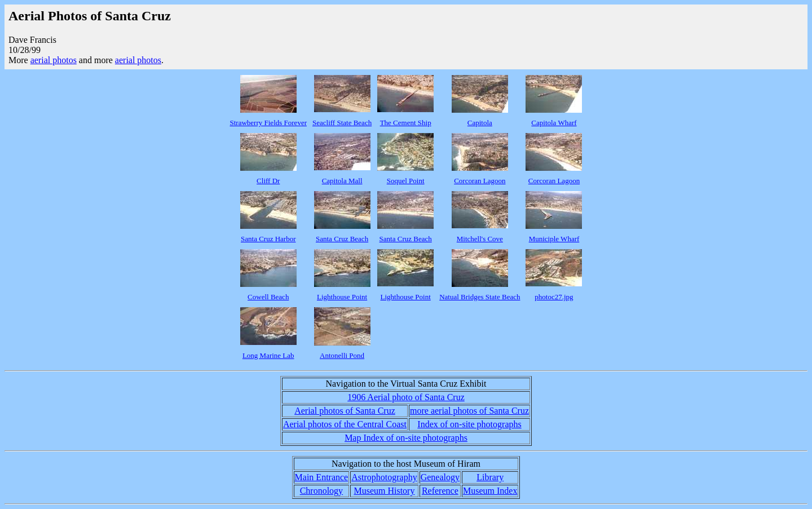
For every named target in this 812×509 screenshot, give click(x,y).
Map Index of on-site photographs (406, 438)
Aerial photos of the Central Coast (345, 424)
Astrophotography (384, 477)
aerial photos (54, 60)
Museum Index (490, 491)
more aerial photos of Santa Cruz (469, 411)
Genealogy (440, 477)
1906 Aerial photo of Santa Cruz (406, 397)
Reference (440, 491)
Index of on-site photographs (469, 424)
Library (490, 477)
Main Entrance (322, 477)
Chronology (321, 491)
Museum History (384, 491)
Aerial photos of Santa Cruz (345, 411)
